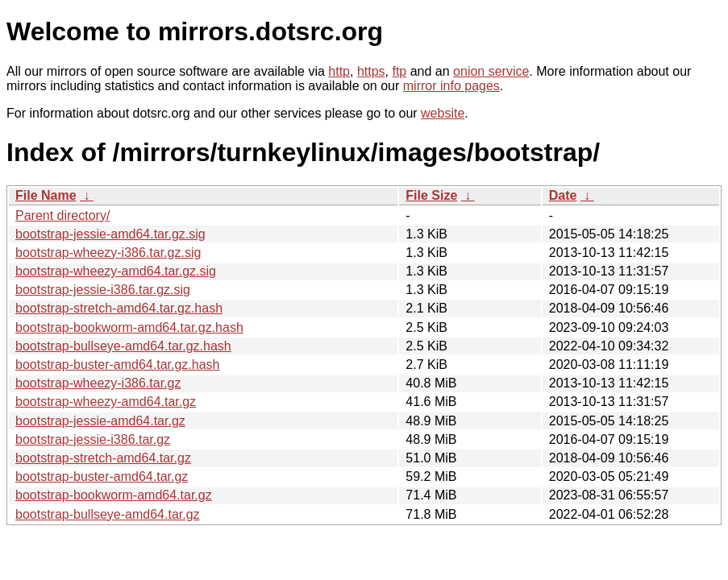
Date (563, 195)
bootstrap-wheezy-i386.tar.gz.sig (108, 253)
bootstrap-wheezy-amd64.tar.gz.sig (116, 271)
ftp (399, 71)
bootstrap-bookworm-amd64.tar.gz (114, 495)
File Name (46, 195)
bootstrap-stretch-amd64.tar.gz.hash (119, 308)
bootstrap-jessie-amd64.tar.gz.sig (110, 234)
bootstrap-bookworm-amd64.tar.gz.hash (129, 327)
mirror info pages (451, 86)
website (443, 113)
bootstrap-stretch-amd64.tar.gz (103, 458)
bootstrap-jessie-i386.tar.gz (93, 439)
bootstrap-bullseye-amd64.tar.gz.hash (123, 346)
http (339, 71)
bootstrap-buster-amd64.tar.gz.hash (117, 365)
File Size (431, 195)
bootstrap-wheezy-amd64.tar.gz (106, 402)
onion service (491, 71)
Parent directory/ (62, 215)
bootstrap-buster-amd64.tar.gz (102, 476)
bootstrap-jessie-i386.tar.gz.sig (103, 290)
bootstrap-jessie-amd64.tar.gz (100, 421)
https (371, 71)
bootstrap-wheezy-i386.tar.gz (98, 383)
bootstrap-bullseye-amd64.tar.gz (108, 514)
